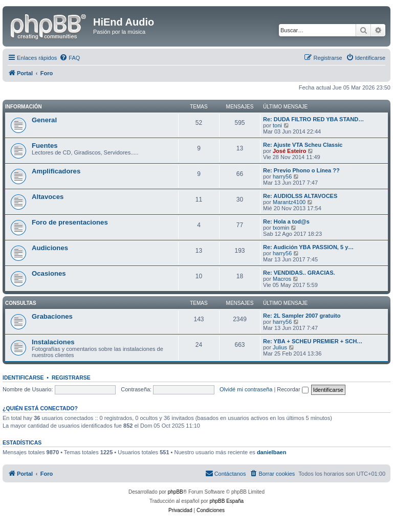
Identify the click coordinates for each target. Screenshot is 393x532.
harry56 (282, 176)
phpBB (176, 492)
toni (277, 125)
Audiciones (50, 248)
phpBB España (226, 501)
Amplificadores (56, 171)
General (44, 120)
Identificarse (23, 378)
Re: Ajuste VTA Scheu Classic (303, 145)
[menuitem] (70, 58)
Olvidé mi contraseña (246, 389)
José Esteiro (289, 151)
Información (24, 107)
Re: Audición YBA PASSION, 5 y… (308, 247)
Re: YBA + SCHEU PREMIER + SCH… (313, 341)
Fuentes (45, 146)
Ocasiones (49, 273)
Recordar (292, 389)
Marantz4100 (289, 202)
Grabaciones (52, 316)
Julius (280, 347)
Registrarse (71, 378)
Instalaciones (53, 342)
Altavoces (48, 197)
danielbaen (271, 452)
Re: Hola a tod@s (286, 221)
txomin (281, 228)
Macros (282, 279)
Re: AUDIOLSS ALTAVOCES (300, 196)
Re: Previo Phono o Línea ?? (301, 170)
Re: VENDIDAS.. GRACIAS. (299, 273)
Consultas (21, 303)
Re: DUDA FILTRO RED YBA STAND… (313, 119)
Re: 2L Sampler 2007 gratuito (302, 316)
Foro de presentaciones (70, 222)
